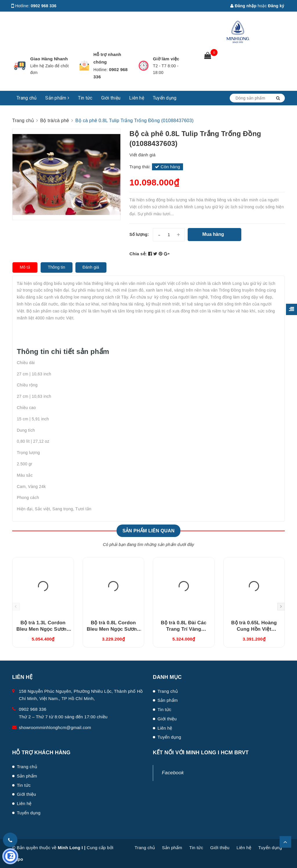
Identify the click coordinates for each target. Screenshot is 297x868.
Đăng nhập (243, 6)
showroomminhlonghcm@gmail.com (55, 727)
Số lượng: (139, 234)
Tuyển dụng (165, 98)
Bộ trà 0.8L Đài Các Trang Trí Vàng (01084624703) (184, 629)
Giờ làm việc (166, 59)
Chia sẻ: (138, 254)
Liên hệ (137, 98)
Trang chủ (27, 98)
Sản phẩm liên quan (148, 531)
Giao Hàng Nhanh (49, 59)
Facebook (173, 773)
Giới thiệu (111, 98)
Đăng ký (276, 6)
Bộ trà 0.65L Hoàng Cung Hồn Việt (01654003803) (254, 629)
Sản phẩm (57, 98)
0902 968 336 (44, 6)
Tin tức (85, 98)
